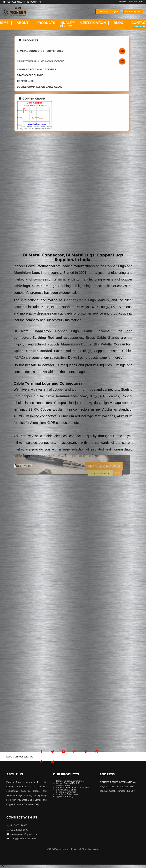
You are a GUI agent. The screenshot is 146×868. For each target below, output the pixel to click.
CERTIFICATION (93, 23)
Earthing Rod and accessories (58, 338)
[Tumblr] (86, 752)
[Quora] (42, 762)
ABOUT (22, 23)
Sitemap (123, 2)
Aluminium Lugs (27, 273)
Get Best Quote (133, 12)
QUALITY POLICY (67, 24)
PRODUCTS (46, 23)
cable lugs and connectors (35, 456)
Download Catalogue (108, 12)
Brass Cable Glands (102, 338)
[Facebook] (42, 752)
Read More (23, 466)
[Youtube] (64, 752)
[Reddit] (53, 762)
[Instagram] (75, 752)
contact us (52, 365)
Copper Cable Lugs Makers (86, 300)
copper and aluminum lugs (74, 390)
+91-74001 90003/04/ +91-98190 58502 (24, 2)
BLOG (119, 23)
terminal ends (65, 279)
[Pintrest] (97, 752)
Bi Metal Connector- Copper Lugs (46, 331)
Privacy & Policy (136, 2)
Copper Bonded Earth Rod (49, 351)
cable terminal (57, 396)
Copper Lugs (116, 266)
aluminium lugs (44, 286)
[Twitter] (53, 752)
